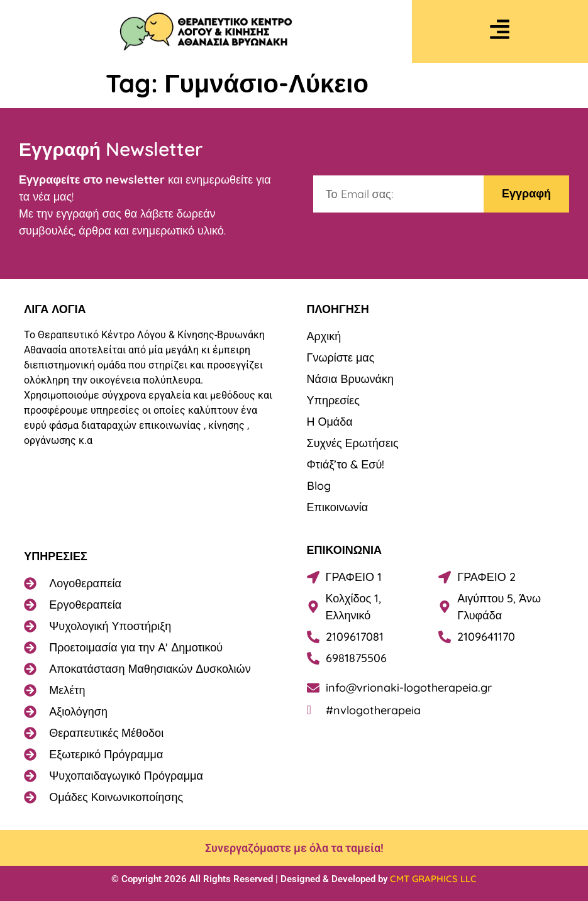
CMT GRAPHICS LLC (433, 879)
